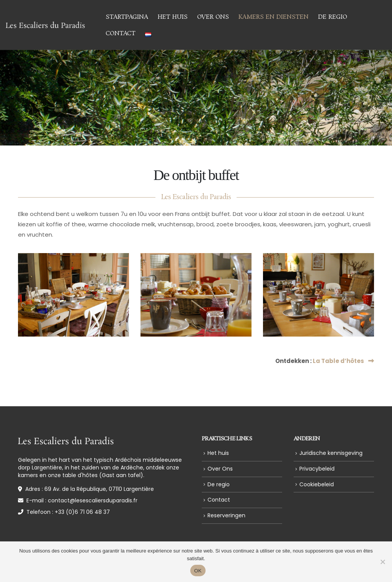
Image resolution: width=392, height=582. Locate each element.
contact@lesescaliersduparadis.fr (93, 500)
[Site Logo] (45, 25)
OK (198, 571)
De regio (333, 17)
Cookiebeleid (317, 484)
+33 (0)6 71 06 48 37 (82, 512)
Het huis (173, 17)
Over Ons (213, 17)
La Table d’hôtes (343, 361)
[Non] (382, 562)
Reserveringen (226, 515)
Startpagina (127, 17)
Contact (121, 34)
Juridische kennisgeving (331, 453)
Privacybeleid (317, 469)
